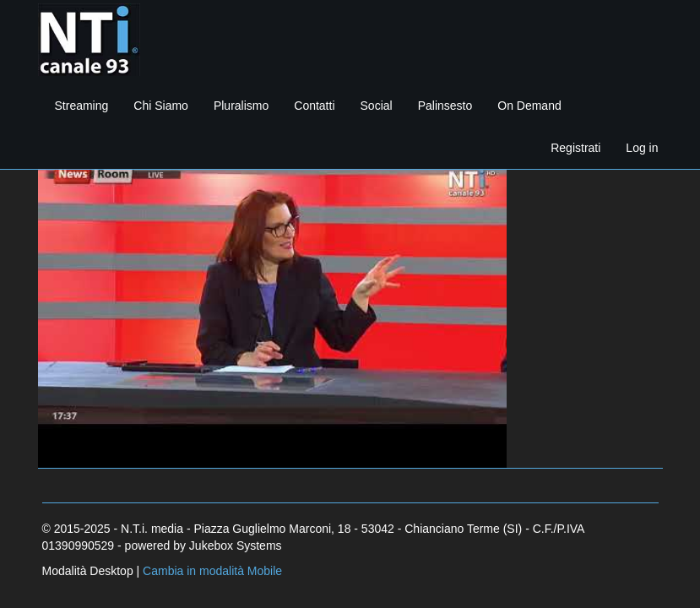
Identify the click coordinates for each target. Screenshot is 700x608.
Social (377, 106)
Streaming (82, 106)
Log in (642, 148)
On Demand (529, 106)
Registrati (575, 148)
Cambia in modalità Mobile (212, 571)
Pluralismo (241, 106)
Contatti (314, 106)
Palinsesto (445, 106)
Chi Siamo (161, 106)
